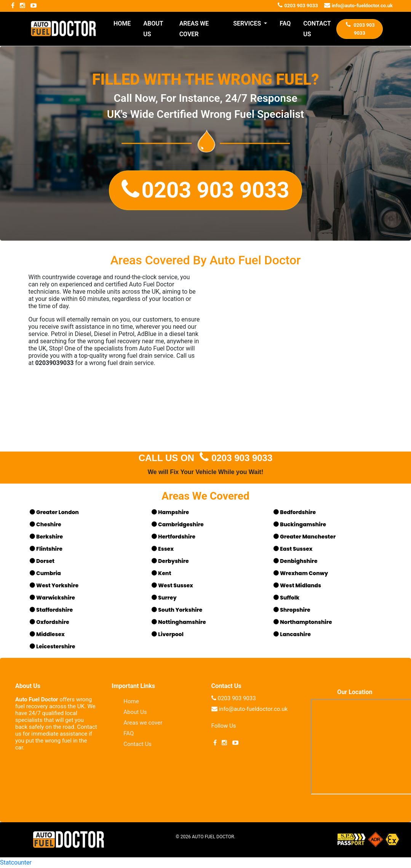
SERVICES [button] (248, 23)
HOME (122, 23)
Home (131, 701)
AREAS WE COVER (194, 29)
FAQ (285, 23)
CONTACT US (317, 29)
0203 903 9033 (235, 458)
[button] (205, 190)
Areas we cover (143, 723)
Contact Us (138, 744)
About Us (135, 712)
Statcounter (16, 862)
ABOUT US (153, 29)
